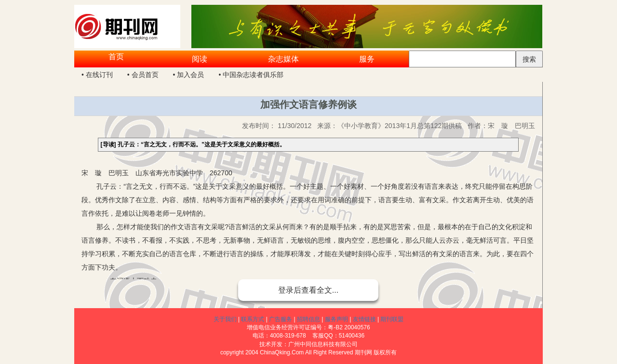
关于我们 (225, 319)
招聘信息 (308, 319)
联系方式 (253, 319)
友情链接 (364, 319)
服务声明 (336, 319)
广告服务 (281, 319)
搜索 (529, 59)
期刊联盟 (392, 319)
